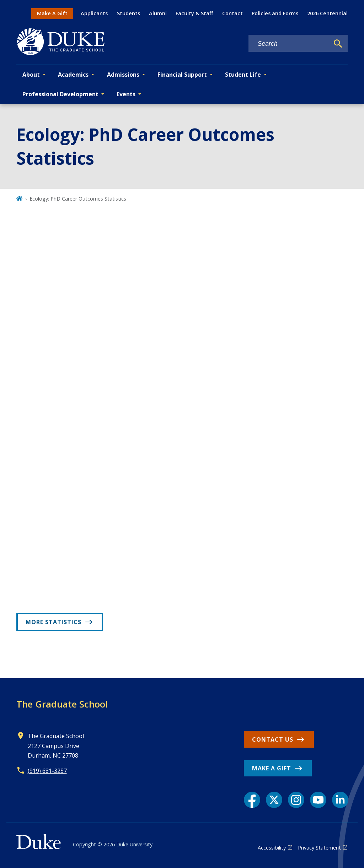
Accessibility (272, 848)
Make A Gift (52, 13)
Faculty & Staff (194, 13)
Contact (232, 13)
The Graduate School (62, 704)
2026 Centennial (327, 13)
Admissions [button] (123, 75)
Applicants (94, 13)
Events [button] (126, 94)
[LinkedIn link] (340, 800)
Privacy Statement (319, 848)
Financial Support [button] (182, 75)
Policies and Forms (275, 13)
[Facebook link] (252, 800)
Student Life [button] (243, 75)
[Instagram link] (296, 800)
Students (129, 13)
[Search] (338, 44)
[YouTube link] (318, 800)
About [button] (31, 75)
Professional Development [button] (60, 94)
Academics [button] (73, 75)
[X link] (274, 800)
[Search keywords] (289, 44)
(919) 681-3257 (47, 771)
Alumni (158, 13)
